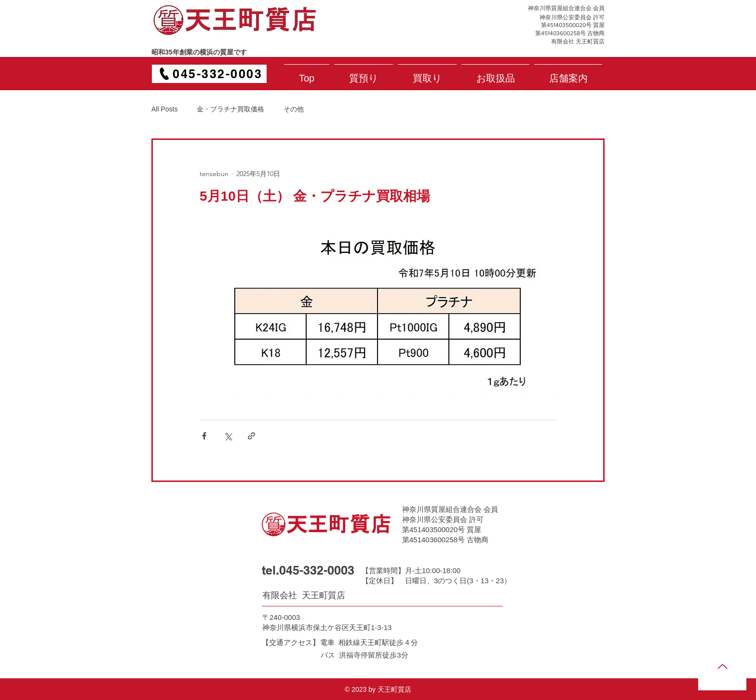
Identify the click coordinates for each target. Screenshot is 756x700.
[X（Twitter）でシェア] (228, 436)
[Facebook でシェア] (204, 436)
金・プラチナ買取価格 (230, 109)
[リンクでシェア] (251, 436)
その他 (294, 109)
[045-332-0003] (209, 74)
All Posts (164, 109)
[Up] (722, 666)
